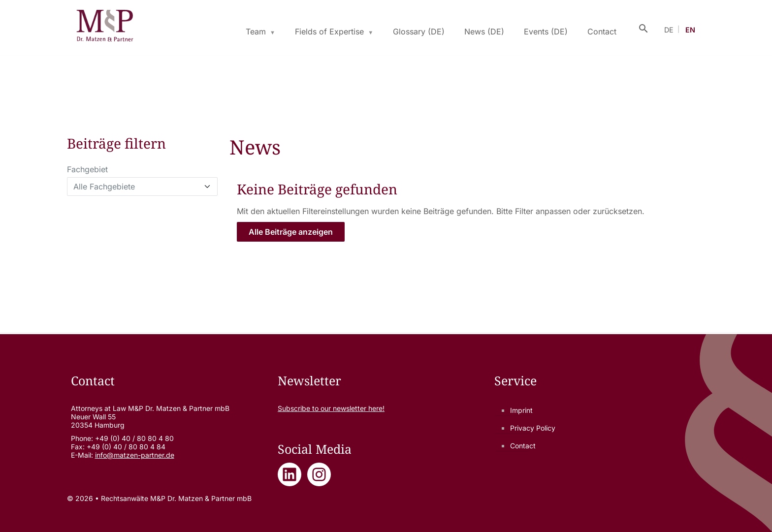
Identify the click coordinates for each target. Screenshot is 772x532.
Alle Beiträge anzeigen (291, 232)
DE (669, 30)
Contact (602, 31)
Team (256, 31)
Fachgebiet (87, 169)
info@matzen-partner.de (135, 455)
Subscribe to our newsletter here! (331, 408)
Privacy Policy (533, 428)
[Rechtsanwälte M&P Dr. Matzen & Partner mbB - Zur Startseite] (105, 28)
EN (690, 30)
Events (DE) (546, 31)
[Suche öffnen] (643, 28)
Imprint (521, 410)
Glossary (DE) (419, 31)
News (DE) (484, 31)
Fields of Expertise (329, 31)
